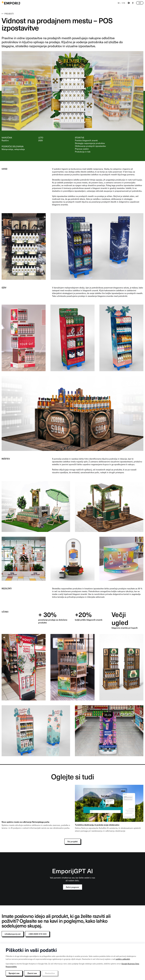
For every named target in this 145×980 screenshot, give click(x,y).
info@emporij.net (13, 934)
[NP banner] (36, 809)
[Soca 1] (109, 809)
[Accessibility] (133, 3)
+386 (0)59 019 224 (37, 934)
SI (119, 3)
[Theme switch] (129, 3)
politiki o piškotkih (123, 959)
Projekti (8, 14)
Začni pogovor (73, 887)
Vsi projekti (72, 841)
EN (124, 3)
